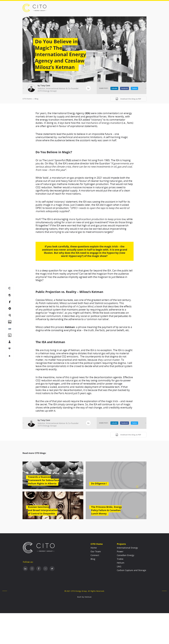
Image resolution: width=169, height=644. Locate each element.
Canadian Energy (126, 555)
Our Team (96, 551)
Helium (121, 563)
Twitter (134, 88)
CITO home (27, 99)
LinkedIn (114, 88)
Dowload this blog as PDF (128, 99)
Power (120, 551)
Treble (120, 559)
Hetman (88, 597)
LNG (119, 566)
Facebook (125, 88)
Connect (95, 555)
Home (94, 548)
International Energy (127, 548)
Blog (36, 99)
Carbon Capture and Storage (132, 570)
